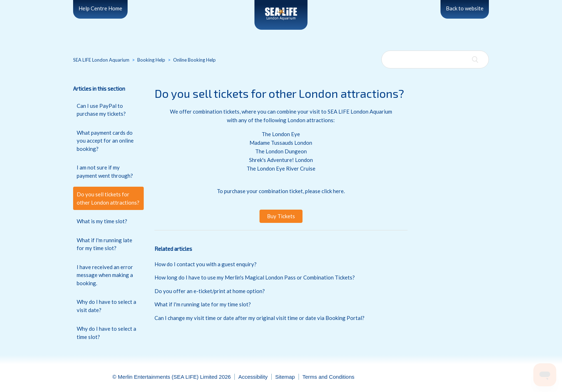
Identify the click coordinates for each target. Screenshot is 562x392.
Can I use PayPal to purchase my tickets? (101, 110)
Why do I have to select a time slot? (106, 333)
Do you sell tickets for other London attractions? (108, 198)
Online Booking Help (194, 60)
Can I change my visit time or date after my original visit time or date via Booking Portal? (259, 318)
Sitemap (285, 377)
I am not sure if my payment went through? (105, 171)
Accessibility (253, 377)
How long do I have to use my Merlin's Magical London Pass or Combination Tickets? (255, 277)
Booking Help (151, 60)
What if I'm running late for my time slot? (104, 244)
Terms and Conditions (328, 377)
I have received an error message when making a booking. (105, 275)
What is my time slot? (102, 221)
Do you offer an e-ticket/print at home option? (210, 291)
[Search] (435, 59)
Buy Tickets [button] (281, 216)
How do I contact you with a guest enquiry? (206, 264)
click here (333, 191)
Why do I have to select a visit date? (106, 306)
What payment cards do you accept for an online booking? (105, 141)
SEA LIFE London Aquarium (101, 60)
